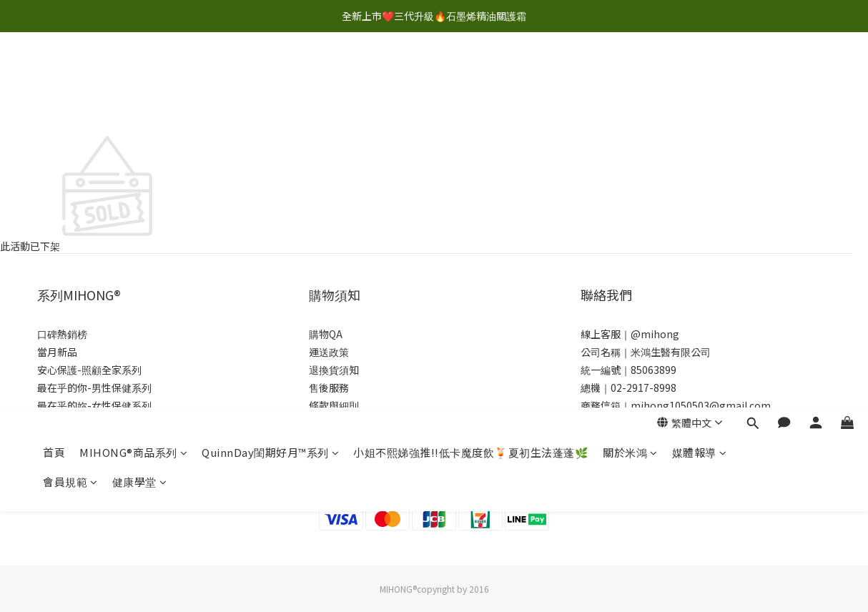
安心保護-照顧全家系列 (89, 370)
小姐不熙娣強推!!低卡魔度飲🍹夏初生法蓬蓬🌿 (471, 77)
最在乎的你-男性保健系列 (94, 388)
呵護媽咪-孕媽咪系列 (84, 423)
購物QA (326, 334)
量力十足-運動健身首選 (89, 477)
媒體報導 (700, 77)
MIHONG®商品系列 (133, 77)
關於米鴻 (630, 77)
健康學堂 (140, 106)
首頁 (54, 77)
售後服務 (329, 388)
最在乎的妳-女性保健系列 (94, 405)
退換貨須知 (334, 370)
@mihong (655, 334)
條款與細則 (334, 405)
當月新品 (57, 352)
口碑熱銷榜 (62, 334)
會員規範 (70, 106)
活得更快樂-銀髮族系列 (89, 441)
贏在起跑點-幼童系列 (84, 459)
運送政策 (329, 352)
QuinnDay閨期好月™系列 (270, 77)
